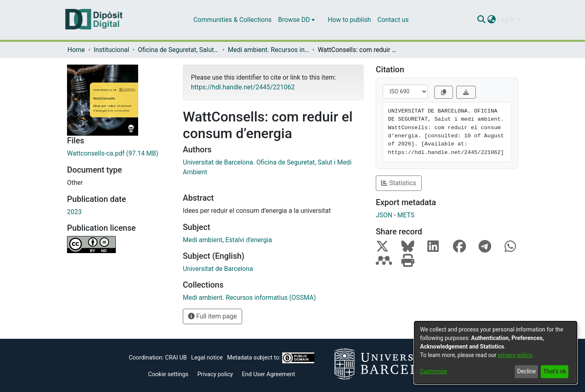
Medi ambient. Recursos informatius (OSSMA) (269, 50)
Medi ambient (203, 240)
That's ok (555, 371)
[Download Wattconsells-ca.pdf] (119, 154)
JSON (384, 215)
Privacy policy (215, 374)
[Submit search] (481, 20)
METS (406, 215)
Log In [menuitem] (506, 20)
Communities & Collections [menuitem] (232, 20)
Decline (526, 371)
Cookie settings (168, 374)
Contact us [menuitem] (393, 20)
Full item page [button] (212, 316)
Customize (433, 371)
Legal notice (207, 358)
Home (76, 50)
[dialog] (496, 353)
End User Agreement (268, 374)
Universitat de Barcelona (218, 269)
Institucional (111, 50)
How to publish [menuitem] (349, 20)
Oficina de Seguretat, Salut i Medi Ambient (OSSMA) (178, 50)
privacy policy (515, 355)
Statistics (399, 183)
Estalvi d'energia (249, 240)
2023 (74, 212)
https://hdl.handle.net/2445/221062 (243, 87)
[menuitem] (297, 20)
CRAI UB (176, 358)
